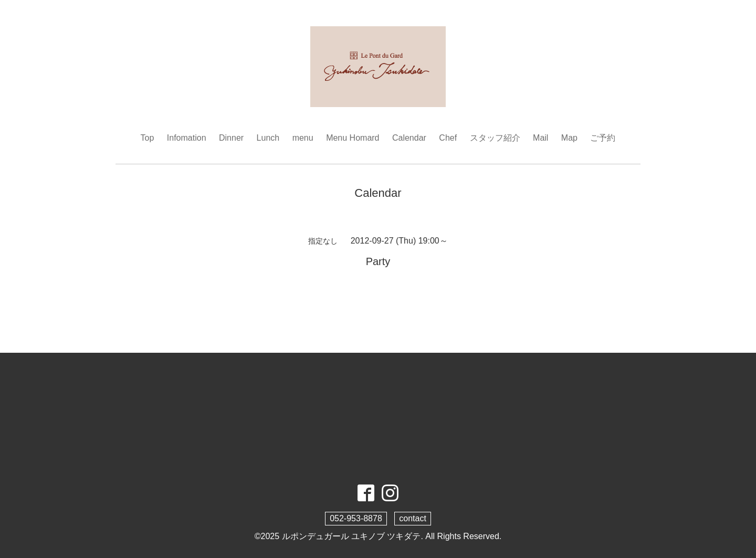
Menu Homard (353, 138)
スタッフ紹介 (495, 138)
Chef (448, 138)
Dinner (231, 138)
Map (569, 138)
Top (148, 138)
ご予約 (603, 138)
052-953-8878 (356, 518)
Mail (540, 138)
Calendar (409, 138)
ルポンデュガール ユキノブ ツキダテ (351, 536)
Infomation (187, 138)
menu (303, 138)
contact (413, 518)
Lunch (268, 138)
